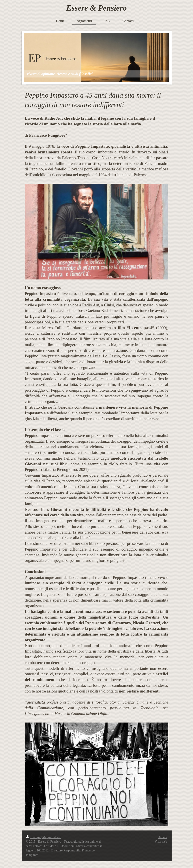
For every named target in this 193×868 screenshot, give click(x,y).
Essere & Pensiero (97, 8)
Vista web (161, 842)
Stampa (34, 837)
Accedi (163, 837)
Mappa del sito (52, 837)
